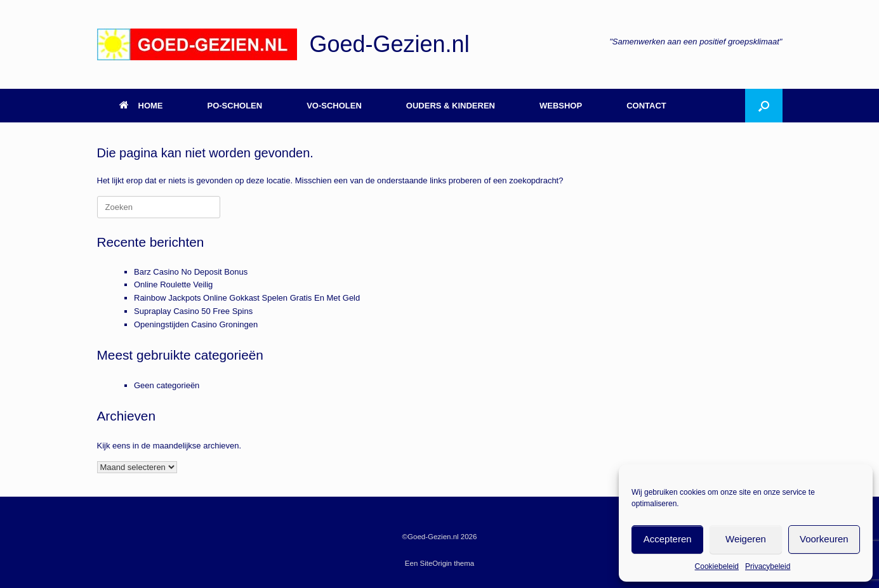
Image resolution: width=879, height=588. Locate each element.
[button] (764, 106)
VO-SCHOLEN (334, 106)
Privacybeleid (768, 566)
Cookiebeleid (717, 566)
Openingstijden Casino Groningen (196, 324)
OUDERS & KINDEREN (451, 106)
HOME (141, 106)
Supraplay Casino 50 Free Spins (193, 311)
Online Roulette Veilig (173, 284)
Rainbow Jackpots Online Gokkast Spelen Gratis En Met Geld (247, 298)
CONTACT (646, 106)
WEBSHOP (561, 106)
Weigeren (746, 539)
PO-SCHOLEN (235, 106)
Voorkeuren (824, 539)
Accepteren (668, 539)
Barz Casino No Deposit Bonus (191, 272)
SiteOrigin (436, 563)
